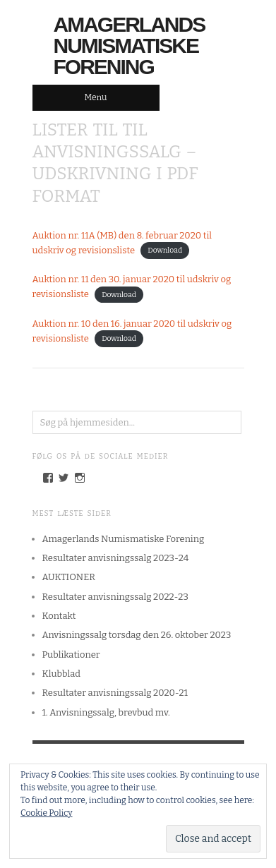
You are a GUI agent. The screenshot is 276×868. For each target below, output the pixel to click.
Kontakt (59, 616)
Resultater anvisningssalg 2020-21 (115, 693)
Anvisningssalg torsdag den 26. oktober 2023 (137, 635)
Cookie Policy (47, 813)
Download (165, 251)
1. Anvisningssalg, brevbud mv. (106, 712)
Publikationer (71, 655)
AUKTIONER (69, 577)
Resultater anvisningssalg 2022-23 (115, 597)
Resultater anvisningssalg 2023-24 (116, 558)
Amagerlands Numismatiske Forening (130, 46)
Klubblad (61, 674)
